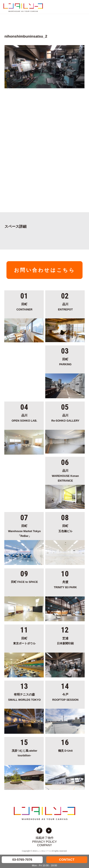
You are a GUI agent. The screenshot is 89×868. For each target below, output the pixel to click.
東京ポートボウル (24, 641)
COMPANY (44, 845)
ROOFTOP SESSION (65, 697)
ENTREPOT (65, 306)
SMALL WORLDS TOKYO (24, 697)
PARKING (65, 361)
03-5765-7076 (22, 860)
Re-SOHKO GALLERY (65, 418)
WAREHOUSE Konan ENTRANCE (65, 475)
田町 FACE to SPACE (24, 582)
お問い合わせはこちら (45, 270)
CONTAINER (24, 306)
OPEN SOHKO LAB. (24, 418)
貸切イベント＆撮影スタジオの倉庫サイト (23, 8)
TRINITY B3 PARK (65, 584)
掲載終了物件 (45, 838)
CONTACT (67, 860)
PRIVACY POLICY (45, 842)
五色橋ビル (65, 528)
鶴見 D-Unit (65, 751)
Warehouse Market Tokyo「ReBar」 (24, 530)
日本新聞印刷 (65, 641)
